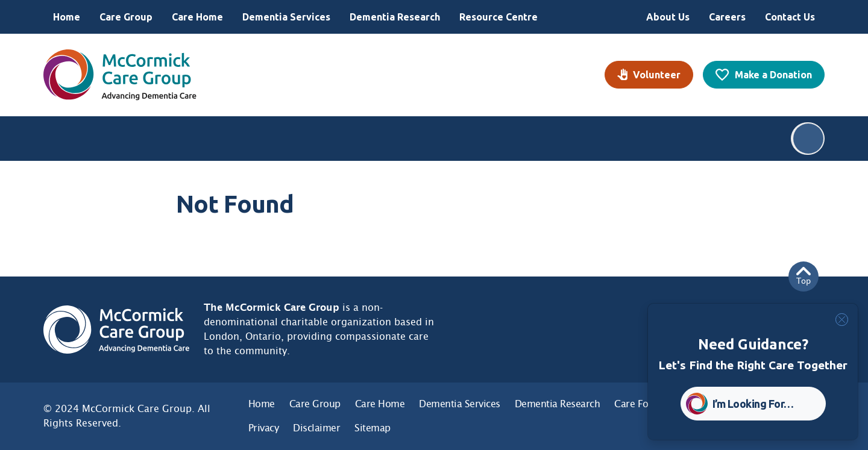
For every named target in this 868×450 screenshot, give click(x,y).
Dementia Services (286, 17)
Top (804, 276)
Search (808, 139)
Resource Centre (498, 17)
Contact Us (790, 17)
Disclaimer (316, 428)
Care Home (197, 17)
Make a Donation (773, 75)
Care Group (126, 17)
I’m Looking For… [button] (753, 404)
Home (67, 17)
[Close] (842, 320)
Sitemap (373, 428)
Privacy (264, 428)
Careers (727, 17)
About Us (668, 17)
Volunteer (657, 75)
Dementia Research (395, 17)
